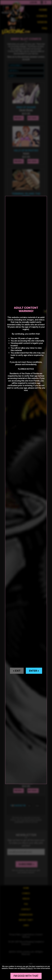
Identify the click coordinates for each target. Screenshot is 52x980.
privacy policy (27, 968)
